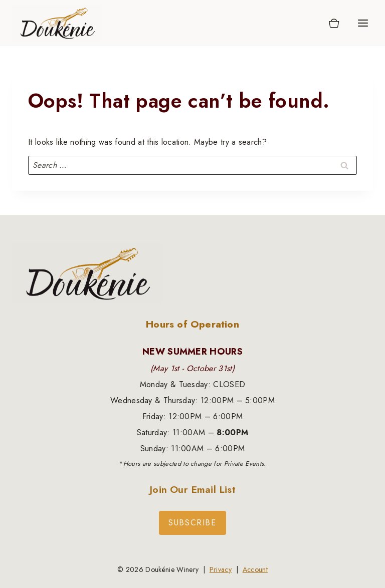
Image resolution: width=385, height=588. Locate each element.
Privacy (221, 569)
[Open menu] (363, 23)
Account (255, 569)
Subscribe (192, 523)
